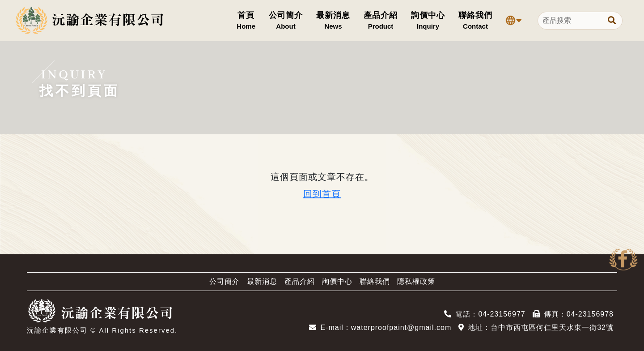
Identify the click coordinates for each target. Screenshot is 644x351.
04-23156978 (590, 314)
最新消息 (262, 281)
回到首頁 (322, 194)
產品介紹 (300, 281)
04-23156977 (502, 314)
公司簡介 (225, 281)
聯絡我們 (375, 281)
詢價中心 (337, 281)
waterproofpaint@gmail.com (401, 327)
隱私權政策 (416, 281)
